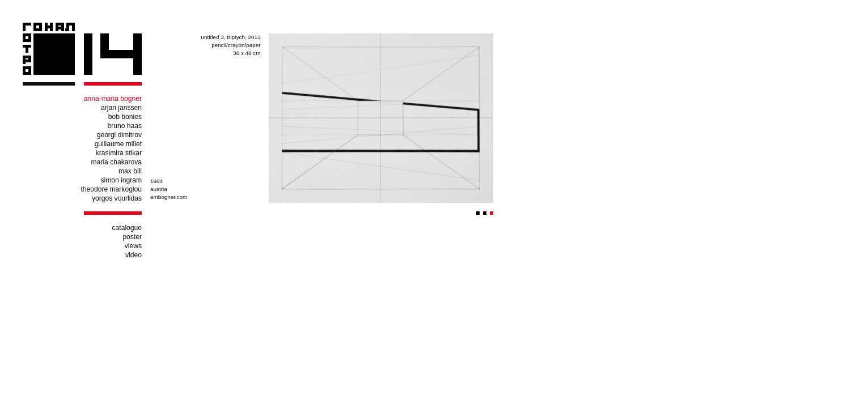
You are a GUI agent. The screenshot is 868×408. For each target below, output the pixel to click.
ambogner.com (169, 197)
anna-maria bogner (113, 99)
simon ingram (121, 180)
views (133, 246)
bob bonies (125, 117)
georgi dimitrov (119, 135)
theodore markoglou (111, 189)
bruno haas (124, 126)
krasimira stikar (119, 153)
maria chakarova (117, 162)
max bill (130, 171)
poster (132, 237)
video (134, 255)
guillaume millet (118, 144)
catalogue (127, 228)
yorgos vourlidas (117, 198)
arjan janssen (121, 108)
